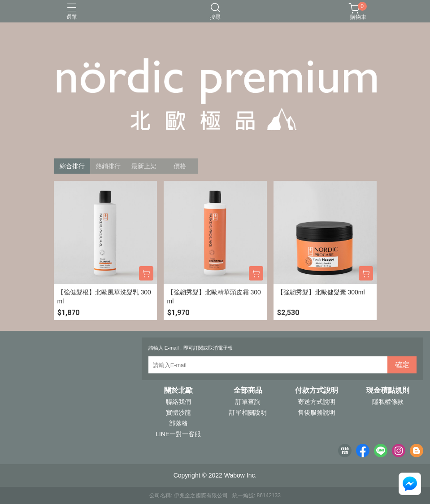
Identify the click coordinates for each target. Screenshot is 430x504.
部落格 (178, 423)
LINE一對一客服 (178, 434)
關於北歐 (178, 390)
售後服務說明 (317, 412)
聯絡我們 (178, 402)
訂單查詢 (248, 402)
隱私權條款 (388, 402)
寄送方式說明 (317, 402)
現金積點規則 (388, 390)
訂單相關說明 (248, 412)
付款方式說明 (317, 390)
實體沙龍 (178, 412)
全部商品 (248, 390)
